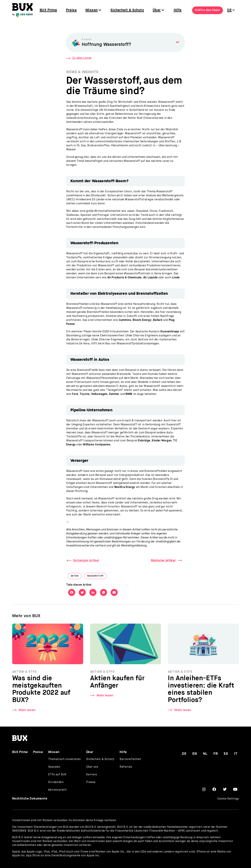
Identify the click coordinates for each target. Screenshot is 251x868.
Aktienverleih (57, 790)
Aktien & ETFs (24, 673)
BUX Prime (48, 10)
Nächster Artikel (163, 561)
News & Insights (82, 72)
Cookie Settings (228, 799)
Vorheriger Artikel (86, 561)
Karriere (92, 775)
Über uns (92, 767)
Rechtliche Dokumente (30, 799)
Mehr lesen (27, 711)
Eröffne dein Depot (208, 10)
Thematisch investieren (64, 759)
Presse (91, 782)
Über (157, 10)
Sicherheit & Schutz (127, 10)
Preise (71, 10)
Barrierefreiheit (130, 759)
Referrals (126, 767)
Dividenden (56, 782)
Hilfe (178, 10)
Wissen (92, 10)
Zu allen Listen (79, 58)
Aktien (76, 577)
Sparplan (54, 767)
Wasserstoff (97, 577)
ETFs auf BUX (57, 775)
